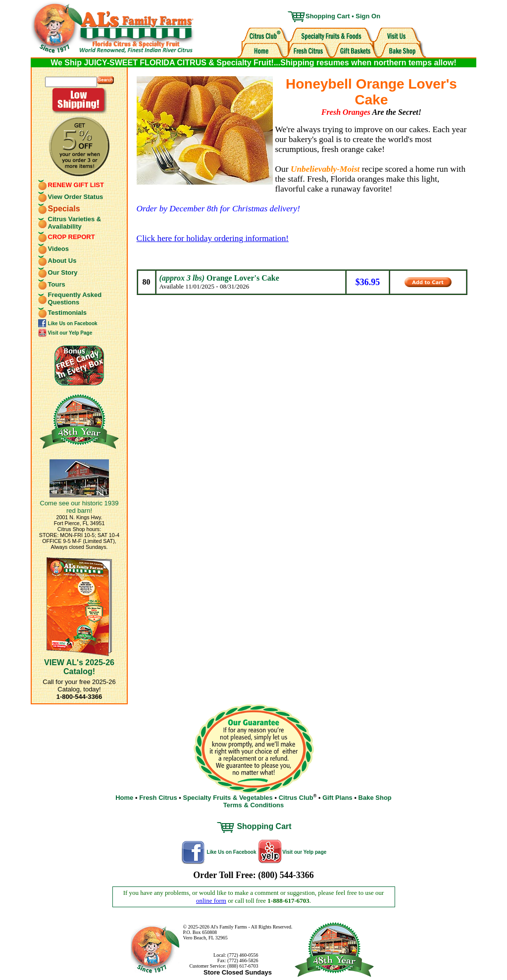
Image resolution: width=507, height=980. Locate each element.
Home (124, 798)
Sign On (368, 16)
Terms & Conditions (254, 805)
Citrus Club (296, 798)
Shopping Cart (328, 16)
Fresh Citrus (158, 798)
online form (211, 901)
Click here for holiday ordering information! (213, 238)
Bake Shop (375, 798)
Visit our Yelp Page (70, 333)
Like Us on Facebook (73, 323)
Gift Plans (337, 798)
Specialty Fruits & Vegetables (228, 798)
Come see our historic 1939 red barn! (79, 507)
